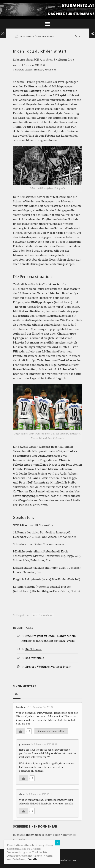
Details (32, 859)
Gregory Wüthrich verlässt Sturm (48, 666)
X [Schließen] (57, 843)
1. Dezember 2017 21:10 (42, 707)
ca (19, 65)
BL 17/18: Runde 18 (43, 615)
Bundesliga (27, 36)
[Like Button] (21, 731)
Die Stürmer (33, 649)
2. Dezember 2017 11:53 (45, 744)
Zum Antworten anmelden (51, 731)
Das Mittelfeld (35, 658)
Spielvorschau (45, 36)
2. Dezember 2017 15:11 (40, 794)
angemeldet (33, 835)
